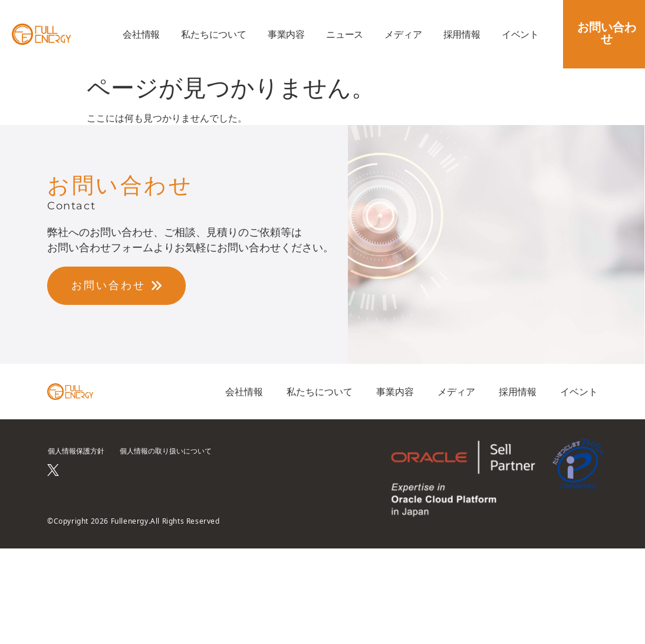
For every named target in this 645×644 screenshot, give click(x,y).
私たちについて (214, 34)
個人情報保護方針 (76, 451)
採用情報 (462, 34)
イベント (520, 34)
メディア (403, 34)
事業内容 (286, 34)
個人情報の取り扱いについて (166, 451)
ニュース (345, 34)
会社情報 (141, 34)
